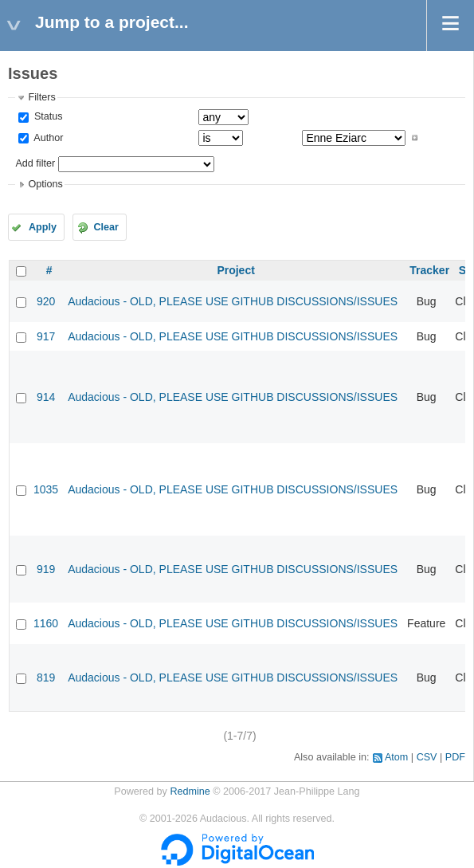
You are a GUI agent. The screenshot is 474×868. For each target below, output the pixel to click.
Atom (396, 757)
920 (46, 301)
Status (47, 116)
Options (45, 184)
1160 (46, 623)
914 (46, 397)
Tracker (429, 270)
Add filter (35, 163)
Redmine (190, 791)
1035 (46, 489)
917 (46, 336)
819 (46, 678)
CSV (427, 757)
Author (47, 138)
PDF (455, 757)
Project (235, 270)
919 (46, 569)
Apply (43, 227)
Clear (106, 227)
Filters (41, 97)
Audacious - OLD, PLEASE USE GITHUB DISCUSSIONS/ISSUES (233, 301)
